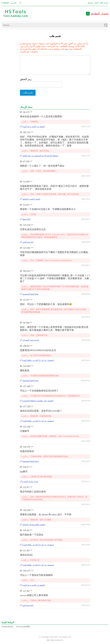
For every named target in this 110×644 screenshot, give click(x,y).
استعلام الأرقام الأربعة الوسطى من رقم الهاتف (40, 156)
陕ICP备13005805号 (55, 640)
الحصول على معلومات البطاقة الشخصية (38, 401)
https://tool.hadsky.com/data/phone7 (59, 260)
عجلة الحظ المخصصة (31, 294)
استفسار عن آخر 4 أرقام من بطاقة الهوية (38, 360)
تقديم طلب (103, 3)
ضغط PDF (26, 219)
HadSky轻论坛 (7, 627)
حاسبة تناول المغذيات (31, 340)
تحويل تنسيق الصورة (30, 481)
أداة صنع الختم (28, 242)
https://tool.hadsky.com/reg (69, 436)
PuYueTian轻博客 (23, 627)
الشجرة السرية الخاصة (31, 199)
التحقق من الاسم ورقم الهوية (34, 127)
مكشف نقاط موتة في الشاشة (34, 525)
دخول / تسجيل (93, 3)
